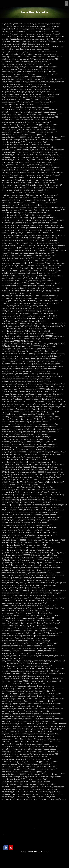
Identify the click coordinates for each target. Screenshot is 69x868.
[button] (67, 3)
